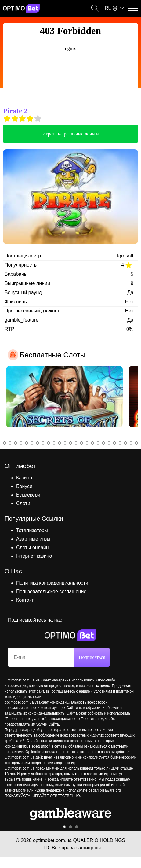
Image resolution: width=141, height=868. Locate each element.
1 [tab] (64, 827)
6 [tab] (27, 443)
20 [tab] (103, 443)
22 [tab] (114, 443)
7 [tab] (32, 443)
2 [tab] (5, 443)
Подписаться (92, 657)
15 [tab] (76, 443)
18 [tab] (92, 443)
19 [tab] (98, 443)
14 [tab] (70, 443)
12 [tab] (60, 443)
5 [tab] (21, 443)
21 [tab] (109, 443)
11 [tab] (54, 443)
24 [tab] (125, 443)
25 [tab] (131, 443)
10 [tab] (49, 443)
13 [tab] (65, 443)
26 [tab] (136, 443)
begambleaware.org (105, 790)
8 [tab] (38, 443)
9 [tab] (43, 443)
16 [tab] (81, 443)
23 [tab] (120, 443)
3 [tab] (10, 443)
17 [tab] (87, 443)
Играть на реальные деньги (70, 134)
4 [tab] (16, 443)
